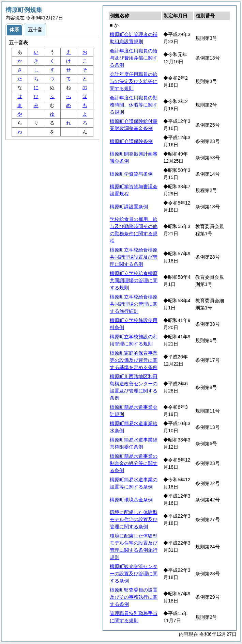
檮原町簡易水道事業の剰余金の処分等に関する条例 (134, 463)
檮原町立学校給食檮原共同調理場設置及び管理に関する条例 (134, 257)
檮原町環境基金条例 (131, 500)
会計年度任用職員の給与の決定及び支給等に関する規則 (134, 81)
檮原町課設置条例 (129, 207)
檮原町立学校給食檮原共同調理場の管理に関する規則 (134, 280)
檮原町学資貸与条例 (131, 174)
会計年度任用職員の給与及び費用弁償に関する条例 (134, 58)
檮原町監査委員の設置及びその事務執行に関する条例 (134, 597)
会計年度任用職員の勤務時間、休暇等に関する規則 (134, 105)
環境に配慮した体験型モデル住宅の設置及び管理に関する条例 (134, 519)
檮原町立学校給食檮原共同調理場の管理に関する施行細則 (134, 304)
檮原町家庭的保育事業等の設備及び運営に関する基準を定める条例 (134, 360)
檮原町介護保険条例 (131, 141)
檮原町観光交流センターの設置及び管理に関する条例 (134, 574)
